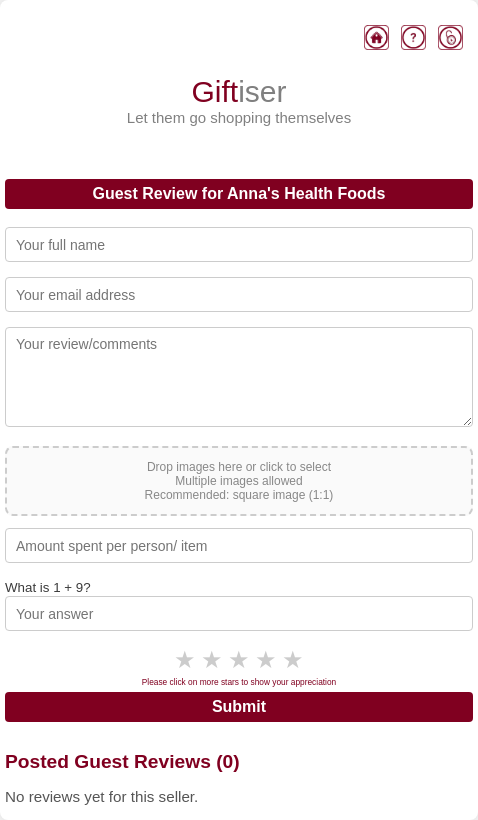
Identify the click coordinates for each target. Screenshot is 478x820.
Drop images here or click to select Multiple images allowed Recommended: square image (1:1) (239, 481)
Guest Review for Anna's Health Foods (238, 193)
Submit (239, 706)
